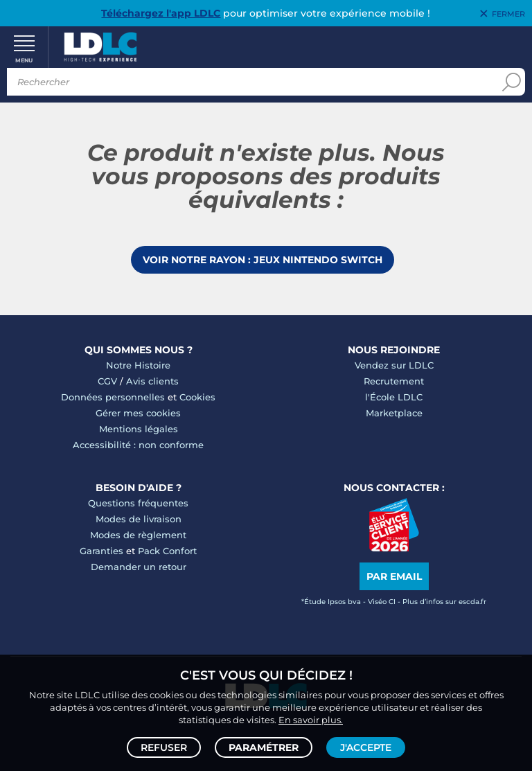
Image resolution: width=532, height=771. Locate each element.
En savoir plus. (311, 720)
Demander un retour (139, 567)
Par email (394, 576)
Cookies (197, 397)
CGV (107, 381)
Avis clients (152, 381)
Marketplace (394, 413)
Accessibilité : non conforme (138, 445)
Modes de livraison (139, 519)
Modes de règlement (138, 535)
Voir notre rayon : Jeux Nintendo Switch (263, 260)
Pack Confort (167, 551)
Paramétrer (264, 747)
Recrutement (394, 381)
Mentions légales (139, 429)
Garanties (101, 551)
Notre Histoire (138, 365)
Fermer (508, 14)
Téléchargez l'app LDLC (161, 13)
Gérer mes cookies (138, 413)
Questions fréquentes (138, 503)
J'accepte (366, 747)
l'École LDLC (394, 397)
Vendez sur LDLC (394, 365)
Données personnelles (113, 397)
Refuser (164, 747)
